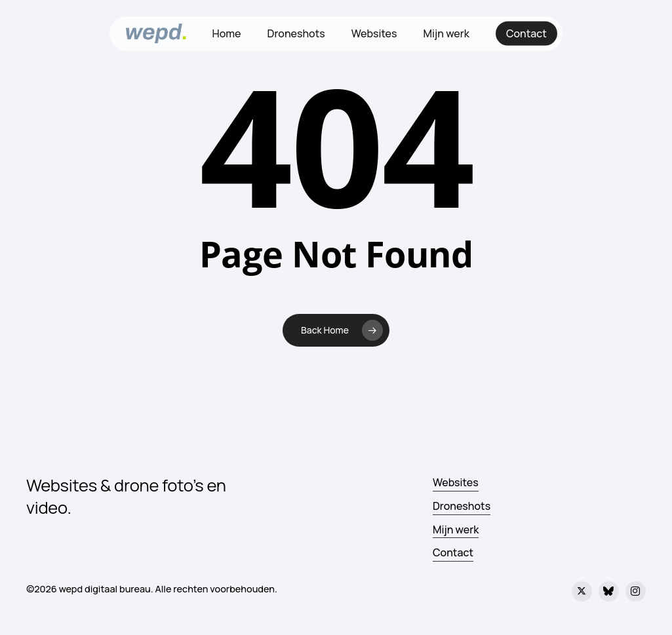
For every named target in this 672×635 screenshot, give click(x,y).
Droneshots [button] (462, 506)
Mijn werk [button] (456, 529)
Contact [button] (453, 552)
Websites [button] (456, 482)
